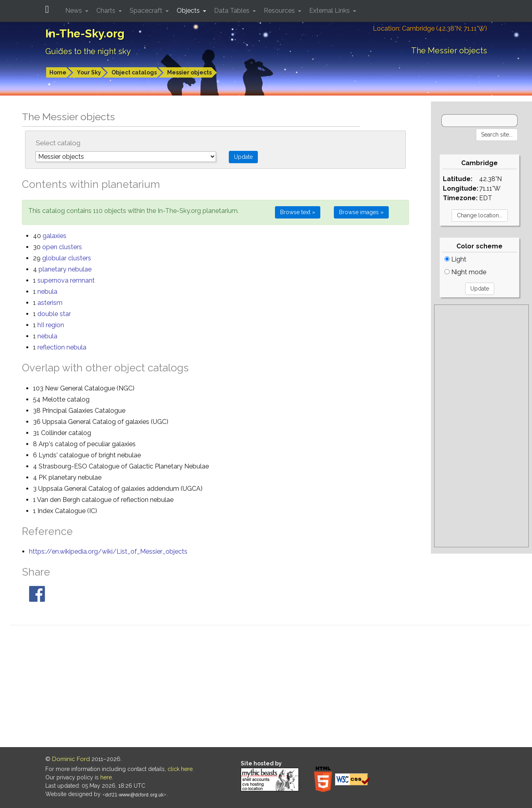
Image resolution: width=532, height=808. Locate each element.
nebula (47, 292)
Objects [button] (189, 11)
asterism (50, 303)
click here (180, 769)
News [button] (74, 11)
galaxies (55, 236)
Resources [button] (280, 11)
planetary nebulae (65, 269)
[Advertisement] (481, 426)
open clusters (62, 247)
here (106, 777)
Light (455, 259)
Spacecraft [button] (147, 11)
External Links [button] (330, 11)
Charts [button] (107, 11)
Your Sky (89, 72)
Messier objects (189, 72)
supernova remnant (66, 280)
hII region (51, 325)
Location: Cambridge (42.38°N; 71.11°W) (430, 28)
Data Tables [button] (233, 11)
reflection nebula (62, 347)
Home (58, 72)
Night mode (465, 272)
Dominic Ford (71, 759)
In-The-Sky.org (85, 34)
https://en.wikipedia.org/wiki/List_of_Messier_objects (108, 551)
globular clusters (67, 258)
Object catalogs (134, 72)
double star (54, 314)
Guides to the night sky (88, 51)
